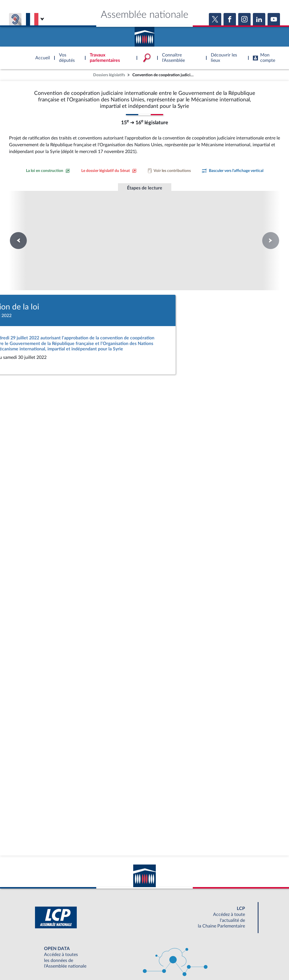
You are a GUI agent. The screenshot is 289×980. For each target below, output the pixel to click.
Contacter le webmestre (166, 961)
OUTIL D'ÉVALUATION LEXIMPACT (227, 949)
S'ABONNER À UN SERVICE (167, 949)
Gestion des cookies (219, 961)
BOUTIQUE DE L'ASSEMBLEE (53, 949)
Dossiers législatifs (109, 75)
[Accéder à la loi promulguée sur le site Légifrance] (143, 314)
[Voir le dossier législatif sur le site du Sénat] (109, 171)
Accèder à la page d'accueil (144, 35)
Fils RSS (195, 961)
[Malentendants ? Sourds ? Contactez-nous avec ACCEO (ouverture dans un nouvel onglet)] (103, 932)
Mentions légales (67, 961)
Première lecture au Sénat (68, 225)
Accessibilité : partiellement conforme (114, 961)
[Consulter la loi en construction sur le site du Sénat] (48, 171)
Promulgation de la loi (145, 222)
